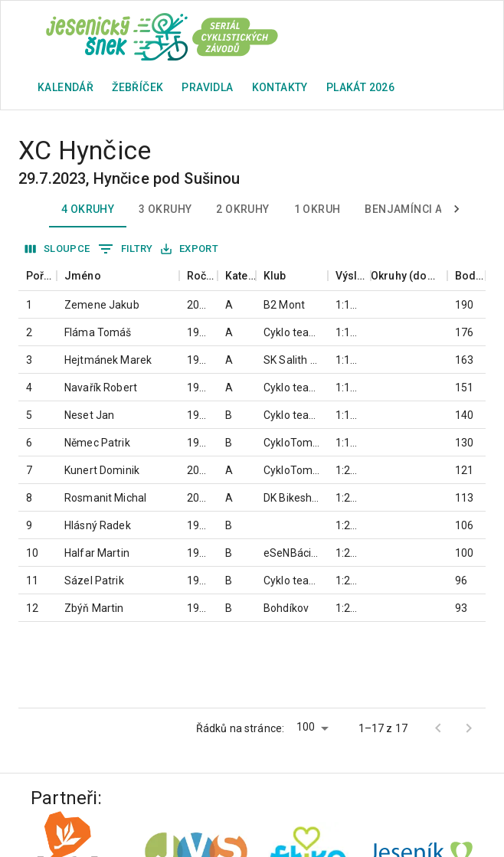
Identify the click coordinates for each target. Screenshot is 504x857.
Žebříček (137, 87)
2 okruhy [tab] (242, 209)
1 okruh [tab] (317, 209)
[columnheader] (38, 276)
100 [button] (306, 727)
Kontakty (280, 87)
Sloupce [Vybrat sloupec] (58, 249)
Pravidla (207, 87)
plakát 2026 (360, 87)
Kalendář (65, 87)
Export (190, 249)
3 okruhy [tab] (165, 209)
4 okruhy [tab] (88, 209)
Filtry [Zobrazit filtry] (126, 249)
